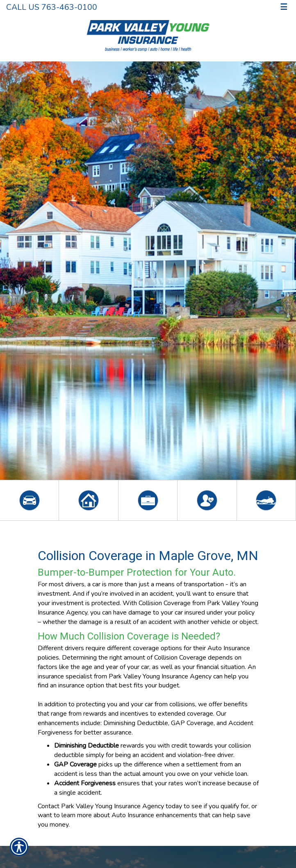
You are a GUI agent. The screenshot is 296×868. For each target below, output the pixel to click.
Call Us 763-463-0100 (52, 7)
